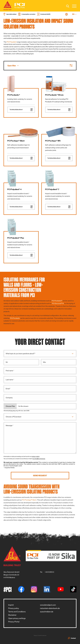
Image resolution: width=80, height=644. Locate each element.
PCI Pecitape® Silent (16, 141)
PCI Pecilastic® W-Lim (54, 95)
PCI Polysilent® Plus (16, 238)
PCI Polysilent (12, 42)
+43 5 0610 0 (49, 572)
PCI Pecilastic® (14, 95)
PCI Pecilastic (15, 318)
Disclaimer (12, 615)
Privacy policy (14, 608)
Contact (72, 638)
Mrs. (45, 362)
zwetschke (44, 635)
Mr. (7, 362)
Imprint (11, 605)
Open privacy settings (17, 618)
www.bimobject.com (48, 605)
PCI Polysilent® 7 (52, 189)
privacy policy (36, 456)
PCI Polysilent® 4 (14, 189)
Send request (40, 476)
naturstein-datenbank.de (50, 608)
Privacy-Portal (14, 622)
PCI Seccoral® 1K (58, 303)
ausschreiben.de (47, 612)
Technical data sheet (21, 110)
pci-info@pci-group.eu (39, 459)
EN (74, 14)
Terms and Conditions (17, 612)
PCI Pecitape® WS (53, 141)
